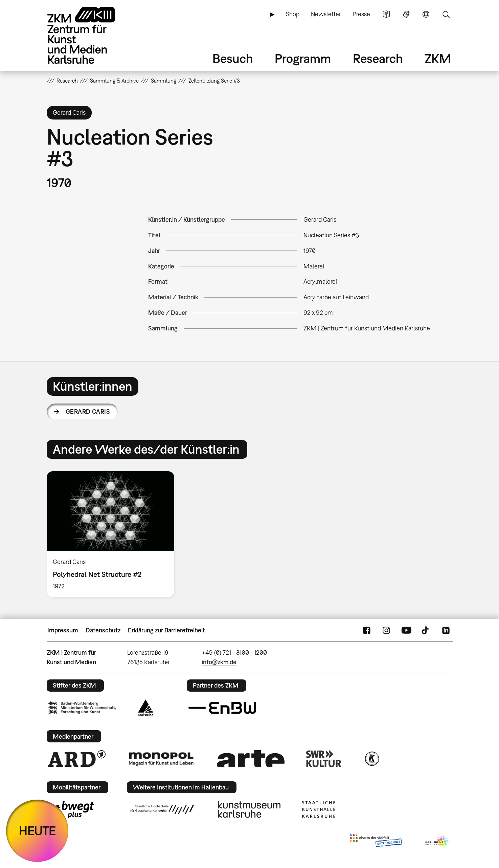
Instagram (386, 630)
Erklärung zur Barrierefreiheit (166, 630)
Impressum (63, 630)
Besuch (233, 58)
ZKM (438, 58)
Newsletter (326, 14)
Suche (446, 14)
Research (378, 58)
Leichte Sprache (386, 14)
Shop (293, 14)
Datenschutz (103, 630)
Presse (361, 14)
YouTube (406, 630)
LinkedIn (446, 630)
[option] (114, 534)
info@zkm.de (219, 662)
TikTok (426, 630)
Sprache (426, 14)
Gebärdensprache (406, 14)
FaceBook (367, 630)
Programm (303, 58)
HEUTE (37, 831)
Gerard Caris (88, 411)
